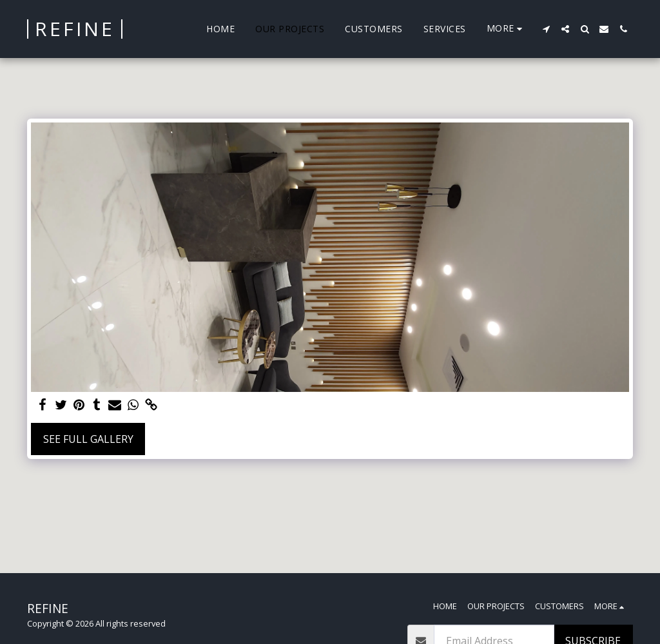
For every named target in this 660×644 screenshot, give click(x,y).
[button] (546, 29)
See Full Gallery (88, 439)
